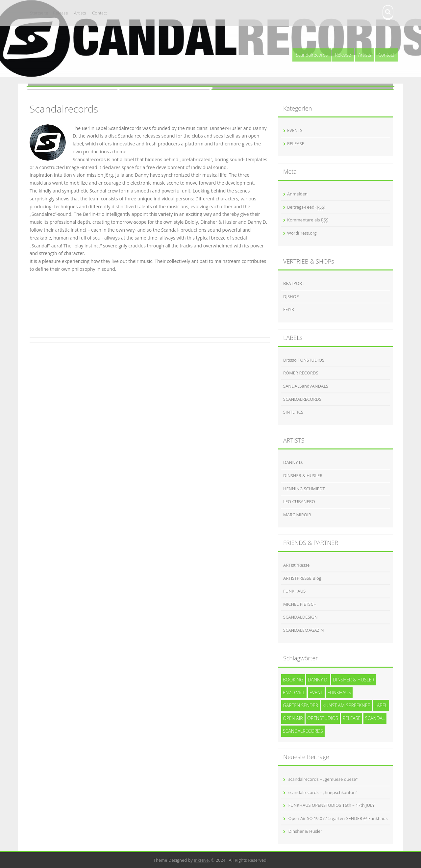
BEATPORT (294, 283)
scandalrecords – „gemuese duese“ (323, 779)
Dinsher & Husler (305, 831)
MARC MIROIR (297, 515)
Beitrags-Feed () (306, 207)
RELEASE (296, 143)
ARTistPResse (296, 565)
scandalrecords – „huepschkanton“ (322, 792)
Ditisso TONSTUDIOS (304, 360)
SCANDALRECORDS (302, 399)
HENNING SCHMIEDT (304, 489)
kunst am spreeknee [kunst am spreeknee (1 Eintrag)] (346, 705)
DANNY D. (293, 462)
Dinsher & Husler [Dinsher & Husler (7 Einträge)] (354, 680)
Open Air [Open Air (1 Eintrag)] (293, 718)
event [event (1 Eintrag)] (316, 692)
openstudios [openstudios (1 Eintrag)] (323, 718)
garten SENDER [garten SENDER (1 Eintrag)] (300, 705)
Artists (80, 13)
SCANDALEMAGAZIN (303, 630)
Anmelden (297, 194)
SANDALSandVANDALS (306, 386)
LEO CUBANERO (299, 501)
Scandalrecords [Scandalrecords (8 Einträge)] (303, 731)
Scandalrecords (312, 55)
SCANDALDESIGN (300, 617)
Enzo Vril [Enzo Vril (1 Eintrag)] (294, 692)
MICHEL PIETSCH (300, 604)
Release (60, 13)
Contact (99, 13)
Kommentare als (308, 220)
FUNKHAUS (294, 591)
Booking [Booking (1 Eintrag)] (293, 680)
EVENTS (295, 130)
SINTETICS (293, 412)
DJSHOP (291, 296)
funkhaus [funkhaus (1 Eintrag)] (339, 692)
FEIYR (289, 309)
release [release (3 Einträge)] (351, 718)
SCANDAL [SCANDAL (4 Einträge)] (375, 718)
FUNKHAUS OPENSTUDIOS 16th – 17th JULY (331, 805)
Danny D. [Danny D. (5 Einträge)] (318, 680)
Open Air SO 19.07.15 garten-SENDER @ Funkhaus (338, 818)
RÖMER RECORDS (301, 373)
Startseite (39, 13)
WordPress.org (302, 233)
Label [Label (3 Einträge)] (381, 705)
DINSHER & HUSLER (303, 475)
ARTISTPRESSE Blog (302, 578)
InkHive (201, 860)
